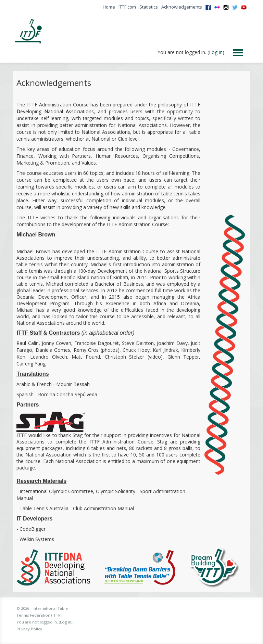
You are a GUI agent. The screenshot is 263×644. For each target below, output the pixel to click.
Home (109, 7)
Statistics (149, 7)
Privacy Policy (29, 629)
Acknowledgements (182, 7)
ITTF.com (127, 7)
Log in (216, 52)
